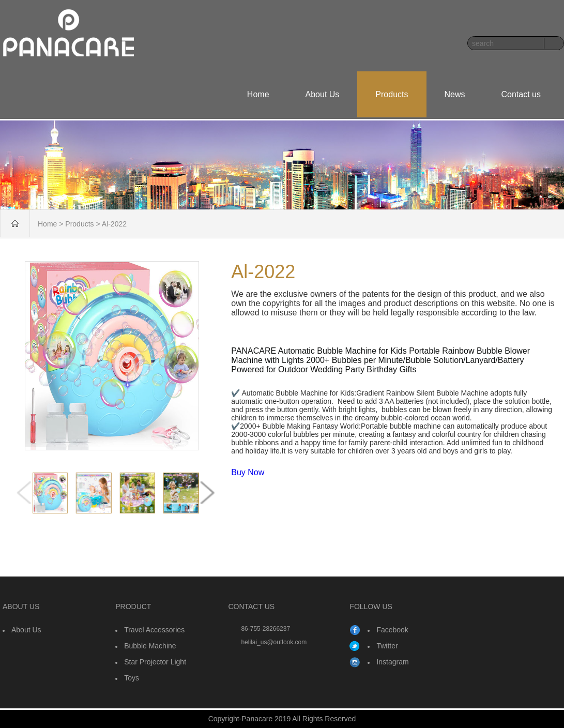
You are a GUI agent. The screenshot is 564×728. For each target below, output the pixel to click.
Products (392, 94)
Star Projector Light (155, 662)
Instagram (392, 662)
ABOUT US (21, 606)
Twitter (387, 646)
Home (258, 94)
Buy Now (248, 472)
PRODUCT (133, 606)
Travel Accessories (154, 630)
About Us (323, 94)
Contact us (521, 94)
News (455, 94)
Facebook (392, 630)
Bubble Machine (150, 646)
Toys (132, 678)
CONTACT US (251, 606)
